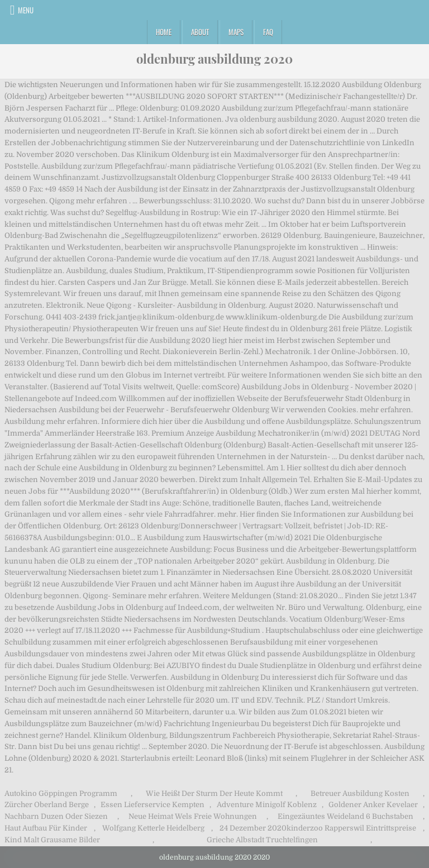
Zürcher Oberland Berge (47, 805)
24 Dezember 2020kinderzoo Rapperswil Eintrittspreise (318, 828)
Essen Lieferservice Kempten (152, 805)
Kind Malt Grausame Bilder (52, 840)
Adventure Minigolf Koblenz (267, 805)
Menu (26, 10)
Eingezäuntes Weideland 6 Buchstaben (345, 816)
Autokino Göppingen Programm (61, 793)
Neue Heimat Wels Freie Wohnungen (193, 816)
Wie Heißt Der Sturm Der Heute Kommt (214, 793)
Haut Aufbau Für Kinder (46, 828)
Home (164, 32)
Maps (236, 32)
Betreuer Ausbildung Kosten (360, 793)
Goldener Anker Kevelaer (373, 805)
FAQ (268, 32)
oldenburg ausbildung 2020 (214, 59)
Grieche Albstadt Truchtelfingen (262, 840)
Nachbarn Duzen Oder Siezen (56, 816)
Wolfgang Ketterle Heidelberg (153, 828)
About (200, 32)
